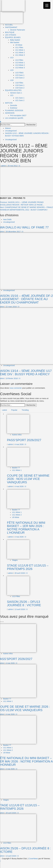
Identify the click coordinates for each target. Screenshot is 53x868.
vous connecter (16, 388)
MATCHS (9, 103)
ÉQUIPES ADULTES (13, 90)
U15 (12, 70)
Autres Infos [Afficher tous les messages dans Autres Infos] (17, 435)
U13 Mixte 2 (20, 65)
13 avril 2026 (20, 609)
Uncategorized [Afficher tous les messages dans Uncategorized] (11, 140)
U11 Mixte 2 (20, 53)
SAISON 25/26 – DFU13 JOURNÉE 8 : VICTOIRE (24, 603)
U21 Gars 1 (20, 98)
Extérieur (14, 108)
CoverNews (33, 859)
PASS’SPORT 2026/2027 (24, 440)
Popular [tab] (14, 410)
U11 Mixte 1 (20, 50)
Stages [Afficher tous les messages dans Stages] (15, 560)
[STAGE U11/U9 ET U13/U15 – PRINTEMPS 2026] (18, 549)
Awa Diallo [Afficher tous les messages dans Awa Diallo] (7, 219)
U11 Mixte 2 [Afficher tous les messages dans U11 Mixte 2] (17, 515)
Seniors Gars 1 (16, 93)
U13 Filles (19, 60)
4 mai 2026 (19, 444)
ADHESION (10, 113)
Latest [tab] (4, 410)
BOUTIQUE (10, 32)
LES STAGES (11, 35)
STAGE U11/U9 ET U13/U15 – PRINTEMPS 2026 (28, 567)
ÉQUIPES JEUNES (13, 37)
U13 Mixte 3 (20, 68)
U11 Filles (19, 47)
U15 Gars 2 (20, 78)
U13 (12, 58)
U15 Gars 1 (20, 75)
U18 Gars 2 (20, 88)
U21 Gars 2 (20, 100)
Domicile (14, 105)
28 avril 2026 (20, 573)
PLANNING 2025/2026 (14, 110)
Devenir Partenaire (18, 30)
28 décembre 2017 (13, 232)
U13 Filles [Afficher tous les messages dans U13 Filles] (16, 596)
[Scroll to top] (0, 861)
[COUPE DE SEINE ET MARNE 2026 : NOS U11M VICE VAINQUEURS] (18, 457)
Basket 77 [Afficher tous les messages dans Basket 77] (16, 468)
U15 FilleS (19, 73)
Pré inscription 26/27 (18, 115)
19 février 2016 (12, 378)
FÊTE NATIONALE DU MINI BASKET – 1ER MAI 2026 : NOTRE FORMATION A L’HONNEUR (26, 528)
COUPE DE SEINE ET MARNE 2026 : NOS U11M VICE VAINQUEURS (28, 479)
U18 (12, 80)
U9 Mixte (19, 45)
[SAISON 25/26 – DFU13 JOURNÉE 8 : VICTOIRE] (18, 586)
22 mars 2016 (11, 307)
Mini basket (15, 42)
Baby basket (15, 40)
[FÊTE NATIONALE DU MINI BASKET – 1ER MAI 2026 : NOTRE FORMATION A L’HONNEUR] (18, 499)
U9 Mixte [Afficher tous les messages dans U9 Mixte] (16, 517)
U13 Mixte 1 (20, 63)
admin (4, 166)
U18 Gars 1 (20, 85)
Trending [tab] (25, 410)
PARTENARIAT (11, 27)
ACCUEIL (9, 25)
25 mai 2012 (13, 166)
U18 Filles (19, 83)
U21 (12, 95)
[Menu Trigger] (47, 5)
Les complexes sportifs (14, 118)
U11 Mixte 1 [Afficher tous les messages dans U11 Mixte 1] (17, 470)
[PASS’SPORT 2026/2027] (18, 424)
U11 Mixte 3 (20, 55)
